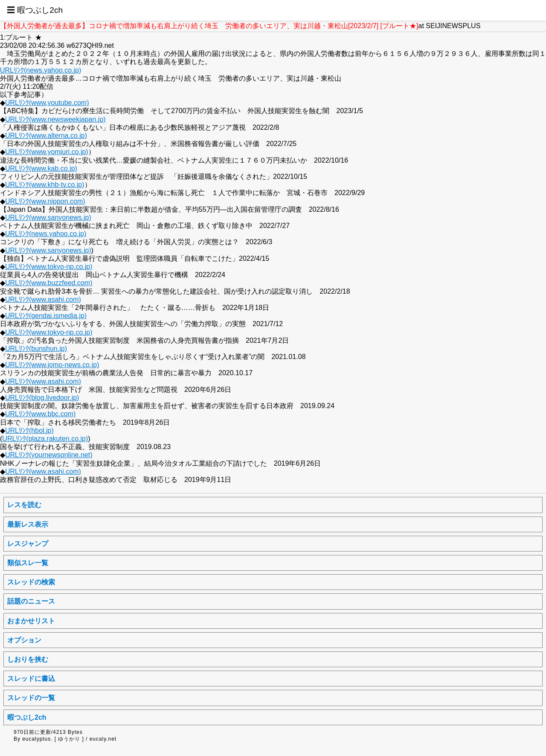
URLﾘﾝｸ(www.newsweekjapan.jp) (55, 119)
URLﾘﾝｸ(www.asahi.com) (43, 299)
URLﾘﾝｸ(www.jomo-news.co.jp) (52, 365)
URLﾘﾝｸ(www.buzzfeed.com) (49, 283)
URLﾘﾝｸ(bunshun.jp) (36, 349)
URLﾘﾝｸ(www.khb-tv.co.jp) (45, 185)
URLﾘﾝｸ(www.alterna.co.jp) (46, 136)
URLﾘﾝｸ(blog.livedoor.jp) (42, 398)
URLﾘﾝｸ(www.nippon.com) (45, 201)
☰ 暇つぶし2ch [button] (35, 10)
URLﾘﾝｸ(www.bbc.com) (40, 414)
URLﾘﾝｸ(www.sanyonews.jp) (48, 217)
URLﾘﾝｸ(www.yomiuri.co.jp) (47, 152)
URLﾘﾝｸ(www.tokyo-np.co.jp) (49, 267)
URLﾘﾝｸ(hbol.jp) (29, 431)
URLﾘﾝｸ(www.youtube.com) (47, 103)
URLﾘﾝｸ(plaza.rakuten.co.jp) (45, 439)
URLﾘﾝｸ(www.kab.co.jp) (41, 168)
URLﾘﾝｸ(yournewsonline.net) (49, 455)
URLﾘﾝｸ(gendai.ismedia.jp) (46, 316)
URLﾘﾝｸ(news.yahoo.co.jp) (41, 70)
